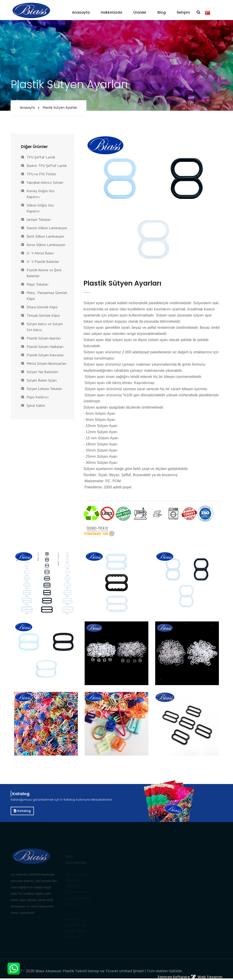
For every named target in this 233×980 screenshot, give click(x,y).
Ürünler (140, 12)
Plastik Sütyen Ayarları (44, 338)
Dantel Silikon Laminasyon (47, 228)
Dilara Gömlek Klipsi (42, 307)
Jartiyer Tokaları (39, 219)
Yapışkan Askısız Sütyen (45, 182)
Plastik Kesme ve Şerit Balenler (44, 273)
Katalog (22, 811)
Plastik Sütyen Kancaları (45, 355)
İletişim (183, 12)
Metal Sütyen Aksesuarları (47, 363)
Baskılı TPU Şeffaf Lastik (47, 166)
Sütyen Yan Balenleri (42, 372)
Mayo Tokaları (38, 284)
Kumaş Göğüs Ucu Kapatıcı (41, 194)
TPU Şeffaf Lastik (41, 157)
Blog (162, 12)
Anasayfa (81, 12)
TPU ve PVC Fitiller (41, 174)
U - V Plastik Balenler (43, 261)
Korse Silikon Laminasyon (46, 245)
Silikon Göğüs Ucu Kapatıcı (40, 208)
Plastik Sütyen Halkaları (45, 347)
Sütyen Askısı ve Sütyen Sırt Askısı (45, 327)
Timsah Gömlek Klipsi (43, 315)
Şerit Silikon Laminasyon (45, 236)
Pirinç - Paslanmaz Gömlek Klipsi (47, 296)
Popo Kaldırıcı (38, 397)
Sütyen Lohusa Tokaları (44, 389)
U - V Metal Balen (40, 253)
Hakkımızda (111, 12)
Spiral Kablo (36, 405)
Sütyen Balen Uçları (42, 380)
